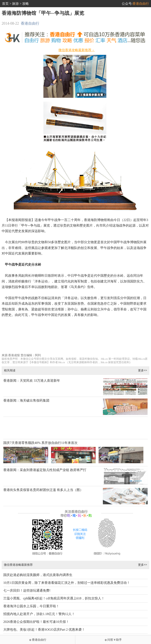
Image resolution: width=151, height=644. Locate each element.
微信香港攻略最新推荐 (18, 565)
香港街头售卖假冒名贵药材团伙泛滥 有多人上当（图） (43, 490)
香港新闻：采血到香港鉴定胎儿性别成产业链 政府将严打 (45, 470)
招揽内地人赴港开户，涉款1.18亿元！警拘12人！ (39, 614)
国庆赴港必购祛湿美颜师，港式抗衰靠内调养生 (38, 575)
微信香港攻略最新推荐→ (77, 50)
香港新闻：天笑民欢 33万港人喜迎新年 (32, 381)
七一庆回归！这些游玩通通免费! (27, 590)
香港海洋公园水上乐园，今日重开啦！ (31, 606)
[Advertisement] (76, 340)
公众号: (135, 4)
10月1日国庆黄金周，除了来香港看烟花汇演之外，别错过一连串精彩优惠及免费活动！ (67, 583)
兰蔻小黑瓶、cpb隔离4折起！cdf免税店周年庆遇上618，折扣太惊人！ (54, 598)
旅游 (15, 4)
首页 (5, 4)
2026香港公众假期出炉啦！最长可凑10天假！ (36, 622)
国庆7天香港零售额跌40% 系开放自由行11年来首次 (40, 443)
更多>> (143, 370)
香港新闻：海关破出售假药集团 (26, 400)
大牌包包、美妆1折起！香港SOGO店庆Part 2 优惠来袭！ (44, 630)
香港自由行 (30, 23)
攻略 (26, 4)
